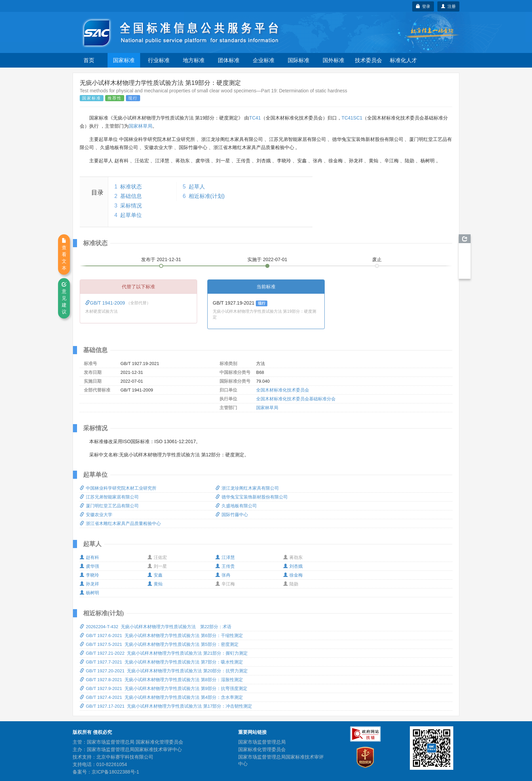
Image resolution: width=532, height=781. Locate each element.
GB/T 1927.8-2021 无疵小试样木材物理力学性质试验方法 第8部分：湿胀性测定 (161, 680)
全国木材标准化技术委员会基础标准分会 (296, 399)
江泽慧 (225, 557)
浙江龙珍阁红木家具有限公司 (247, 488)
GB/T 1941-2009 (106, 303)
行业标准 (159, 60)
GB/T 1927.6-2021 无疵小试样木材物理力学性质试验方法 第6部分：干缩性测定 (161, 635)
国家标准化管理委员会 (262, 749)
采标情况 (131, 206)
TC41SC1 (352, 118)
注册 (448, 6)
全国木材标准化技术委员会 (283, 390)
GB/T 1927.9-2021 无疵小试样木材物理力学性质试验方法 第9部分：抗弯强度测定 (164, 688)
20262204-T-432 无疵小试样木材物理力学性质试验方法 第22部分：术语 (156, 627)
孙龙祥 (89, 584)
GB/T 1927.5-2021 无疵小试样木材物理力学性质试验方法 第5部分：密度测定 (159, 644)
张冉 (223, 575)
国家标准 (124, 60)
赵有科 (89, 557)
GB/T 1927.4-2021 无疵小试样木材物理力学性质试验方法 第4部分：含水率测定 (161, 697)
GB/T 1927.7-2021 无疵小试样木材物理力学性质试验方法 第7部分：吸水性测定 (161, 662)
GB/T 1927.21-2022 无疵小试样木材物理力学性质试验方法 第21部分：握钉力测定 (164, 653)
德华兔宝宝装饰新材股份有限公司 (252, 497)
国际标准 (299, 60)
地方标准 (194, 60)
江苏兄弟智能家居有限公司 (109, 497)
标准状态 (131, 187)
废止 (377, 259)
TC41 (255, 118)
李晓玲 (89, 575)
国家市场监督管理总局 (262, 742)
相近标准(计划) (207, 196)
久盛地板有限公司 (236, 506)
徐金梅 (293, 575)
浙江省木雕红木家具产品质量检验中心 (120, 523)
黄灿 (155, 584)
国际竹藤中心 (232, 515)
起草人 (197, 187)
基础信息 (131, 196)
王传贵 (225, 566)
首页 (89, 60)
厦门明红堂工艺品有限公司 (109, 506)
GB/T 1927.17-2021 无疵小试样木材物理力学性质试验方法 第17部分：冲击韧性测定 (166, 706)
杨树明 (89, 593)
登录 (423, 6)
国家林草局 (140, 126)
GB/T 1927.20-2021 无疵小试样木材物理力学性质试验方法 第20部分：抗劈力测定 (164, 671)
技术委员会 (368, 60)
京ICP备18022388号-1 (115, 772)
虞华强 (89, 566)
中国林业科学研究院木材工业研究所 (118, 488)
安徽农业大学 (96, 515)
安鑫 (155, 575)
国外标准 (334, 60)
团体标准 (229, 60)
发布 (161, 259)
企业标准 (264, 60)
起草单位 (131, 215)
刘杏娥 (293, 566)
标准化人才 (403, 60)
